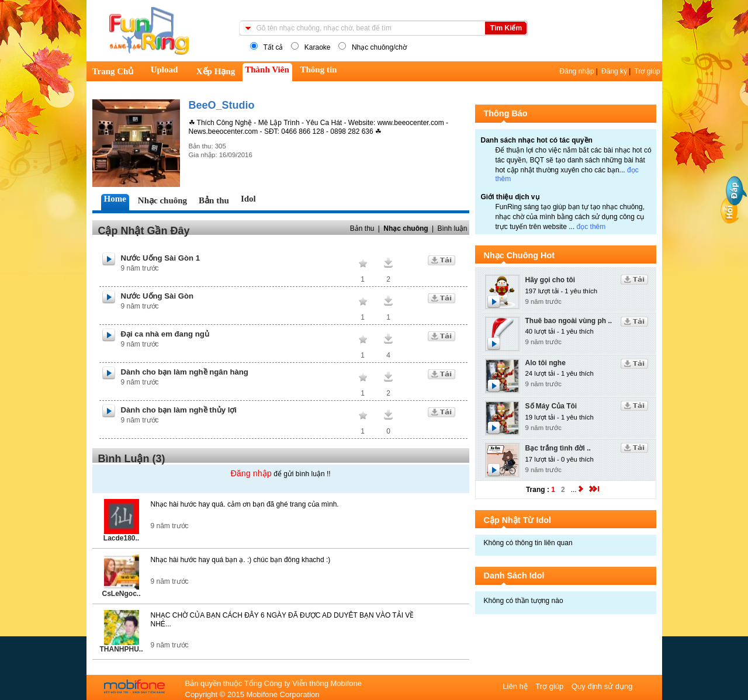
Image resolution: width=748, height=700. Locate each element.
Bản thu (362, 228)
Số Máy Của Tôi (551, 406)
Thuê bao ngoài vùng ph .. (569, 321)
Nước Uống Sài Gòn (157, 296)
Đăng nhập (577, 71)
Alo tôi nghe (546, 363)
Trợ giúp (647, 71)
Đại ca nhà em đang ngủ (165, 334)
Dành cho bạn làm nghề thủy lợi (179, 410)
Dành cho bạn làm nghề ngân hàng (185, 372)
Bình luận (452, 228)
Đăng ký (614, 71)
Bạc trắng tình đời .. (558, 448)
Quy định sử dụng (602, 686)
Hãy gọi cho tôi (550, 280)
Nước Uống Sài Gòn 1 (161, 258)
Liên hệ (516, 686)
